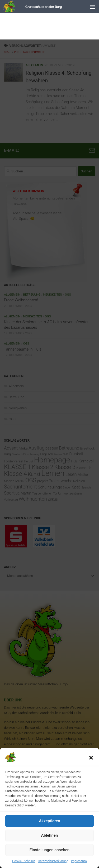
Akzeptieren (49, 821)
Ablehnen (49, 835)
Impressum (79, 861)
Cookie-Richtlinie (24, 861)
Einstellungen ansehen (49, 850)
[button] (91, 758)
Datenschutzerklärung (53, 861)
